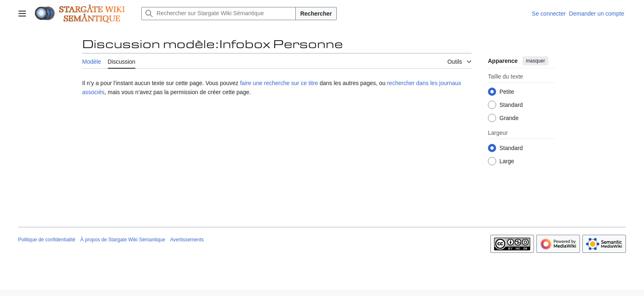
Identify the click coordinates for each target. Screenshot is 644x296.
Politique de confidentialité (47, 240)
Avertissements (187, 240)
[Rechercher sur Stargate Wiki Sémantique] (218, 14)
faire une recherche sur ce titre (279, 83)
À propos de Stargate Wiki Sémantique (123, 240)
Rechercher (316, 14)
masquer (535, 61)
